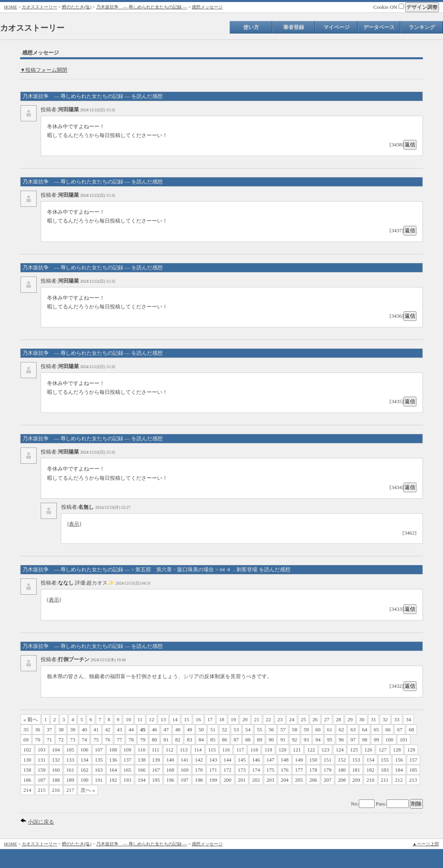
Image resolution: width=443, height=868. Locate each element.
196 (170, 780)
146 (256, 760)
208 (342, 780)
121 (297, 750)
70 (38, 740)
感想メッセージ (207, 7)
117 (240, 750)
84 (201, 740)
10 (128, 719)
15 (187, 719)
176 (285, 770)
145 (242, 760)
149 (299, 760)
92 (295, 740)
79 (143, 740)
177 (299, 770)
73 (73, 740)
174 (256, 770)
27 (327, 719)
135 (99, 760)
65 (376, 730)
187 (42, 780)
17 (210, 719)
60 (318, 730)
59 (306, 730)
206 (313, 780)
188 (56, 780)
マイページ (336, 27)
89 (260, 740)
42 (108, 730)
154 (371, 760)
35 (26, 730)
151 (328, 760)
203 (271, 780)
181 (356, 770)
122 (311, 750)
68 (411, 730)
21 (257, 719)
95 (330, 740)
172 (228, 770)
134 (85, 760)
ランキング (422, 27)
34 (409, 719)
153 (356, 760)
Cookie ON (389, 7)
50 (201, 730)
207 (328, 780)
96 (341, 740)
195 (156, 780)
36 (38, 730)
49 (189, 730)
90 (271, 740)
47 (166, 730)
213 (413, 780)
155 (385, 760)
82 (178, 740)
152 (342, 760)
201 (242, 780)
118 (254, 750)
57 (283, 730)
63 (353, 730)
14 (175, 719)
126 (368, 750)
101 (404, 740)
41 (96, 730)
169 (185, 770)
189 (70, 780)
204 (285, 780)
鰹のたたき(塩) (77, 7)
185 (414, 770)
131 (42, 760)
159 (42, 770)
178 (313, 770)
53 (236, 730)
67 (400, 730)
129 (411, 750)
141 (185, 760)
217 (70, 790)
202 (256, 780)
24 (292, 719)
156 (399, 760)
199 (213, 780)
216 (56, 790)
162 (85, 770)
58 (295, 730)
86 (225, 740)
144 (228, 760)
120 (283, 750)
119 (268, 750)
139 (156, 760)
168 (170, 770)
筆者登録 (294, 27)
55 (260, 730)
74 (84, 740)
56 (271, 730)
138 (142, 760)
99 (376, 740)
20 (245, 719)
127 (383, 750)
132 (56, 760)
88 (248, 740)
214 (27, 790)
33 (397, 719)
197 (185, 780)
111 (156, 750)
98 (365, 740)
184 (399, 770)
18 (222, 719)
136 (113, 760)
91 (283, 740)
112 (170, 750)
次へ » (88, 790)
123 (325, 750)
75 (96, 740)
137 (128, 760)
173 (242, 770)
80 (154, 740)
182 (371, 770)
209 (356, 780)
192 (113, 780)
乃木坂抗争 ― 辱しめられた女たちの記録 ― (142, 7)
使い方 (251, 27)
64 (365, 730)
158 (27, 770)
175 (271, 770)
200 (228, 780)
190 (85, 780)
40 (84, 730)
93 (306, 740)
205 (299, 780)
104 (56, 750)
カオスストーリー (39, 7)
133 (70, 760)
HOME (10, 7)
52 (225, 730)
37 (49, 730)
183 (385, 770)
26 (315, 719)
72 (61, 740)
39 (73, 730)
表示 (74, 524)
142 (199, 760)
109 (128, 750)
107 (99, 750)
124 (340, 750)
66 (388, 730)
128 (397, 750)
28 (338, 719)
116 (226, 750)
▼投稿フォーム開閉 (44, 70)
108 (113, 750)
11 (140, 719)
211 (385, 780)
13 (163, 719)
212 (399, 780)
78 (131, 740)
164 (113, 770)
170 (199, 770)
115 (212, 750)
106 (85, 750)
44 (131, 730)
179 (328, 770)
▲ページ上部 (426, 844)
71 (49, 740)
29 (350, 719)
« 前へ (31, 719)
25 (303, 719)
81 (166, 740)
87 (236, 740)
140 (170, 760)
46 (154, 730)
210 (371, 780)
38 (61, 730)
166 (142, 770)
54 (248, 730)
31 (374, 719)
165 (128, 770)
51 (213, 730)
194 (142, 780)
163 (99, 770)
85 (213, 740)
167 (156, 770)
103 (42, 750)
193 (128, 780)
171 (213, 770)
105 (70, 750)
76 (108, 740)
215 (42, 790)
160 (56, 770)
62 (341, 730)
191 (99, 780)
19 (233, 719)
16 (198, 719)
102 (27, 750)
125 (354, 750)
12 (152, 719)
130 (27, 760)
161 (70, 770)
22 (268, 719)
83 (189, 740)
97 (353, 740)
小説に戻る (41, 822)
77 (119, 740)
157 (414, 760)
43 (119, 730)
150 (313, 760)
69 (26, 740)
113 (184, 750)
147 (271, 760)
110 (142, 750)
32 (385, 719)
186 (27, 780)
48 (178, 730)
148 (285, 760)
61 (330, 730)
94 (318, 740)
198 (199, 780)
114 (198, 750)
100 (389, 740)
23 (280, 719)
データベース (379, 27)
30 (362, 719)
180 (342, 770)
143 (213, 760)
